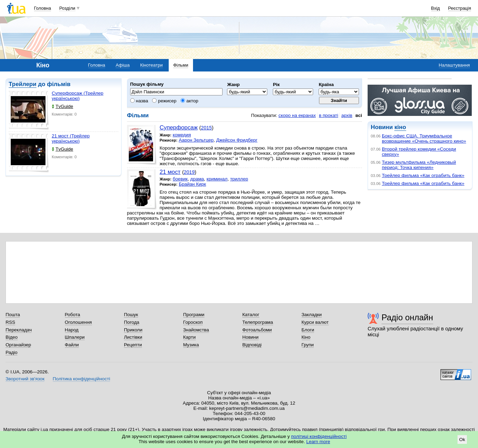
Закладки (312, 315)
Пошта (13, 315)
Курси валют (315, 322)
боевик (180, 179)
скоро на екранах (297, 115)
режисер (164, 101)
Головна (43, 8)
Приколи (133, 330)
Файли (72, 345)
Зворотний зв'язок (25, 379)
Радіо (11, 352)
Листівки (133, 337)
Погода (132, 322)
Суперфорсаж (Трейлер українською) (78, 96)
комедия (182, 135)
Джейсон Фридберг (237, 140)
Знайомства (196, 330)
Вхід (436, 8)
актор (189, 101)
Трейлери (23, 84)
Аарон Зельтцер (196, 140)
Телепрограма (258, 322)
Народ (72, 330)
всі (359, 115)
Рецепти (133, 345)
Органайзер (18, 345)
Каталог (251, 315)
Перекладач (19, 330)
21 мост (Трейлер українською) (71, 138)
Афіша (123, 65)
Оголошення (78, 322)
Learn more (318, 442)
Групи (308, 345)
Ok (462, 439)
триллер (239, 179)
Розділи (67, 8)
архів (347, 115)
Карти (190, 337)
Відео (12, 337)
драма (197, 179)
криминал (217, 179)
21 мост (170, 172)
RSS (10, 322)
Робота (73, 315)
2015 (206, 128)
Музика (191, 345)
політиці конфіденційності (319, 436)
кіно (400, 127)
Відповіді (252, 345)
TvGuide (62, 106)
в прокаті (329, 115)
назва (139, 101)
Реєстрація (460, 8)
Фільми (181, 65)
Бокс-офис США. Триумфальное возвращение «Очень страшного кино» (424, 138)
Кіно (306, 337)
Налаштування (454, 65)
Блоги (308, 330)
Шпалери (75, 337)
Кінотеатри (152, 65)
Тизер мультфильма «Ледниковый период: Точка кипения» (419, 165)
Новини (250, 337)
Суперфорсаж (179, 128)
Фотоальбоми (257, 330)
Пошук (131, 315)
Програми (194, 315)
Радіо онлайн (407, 317)
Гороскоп (193, 322)
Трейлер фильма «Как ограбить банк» (423, 175)
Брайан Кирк (192, 184)
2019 (189, 172)
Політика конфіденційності (81, 379)
